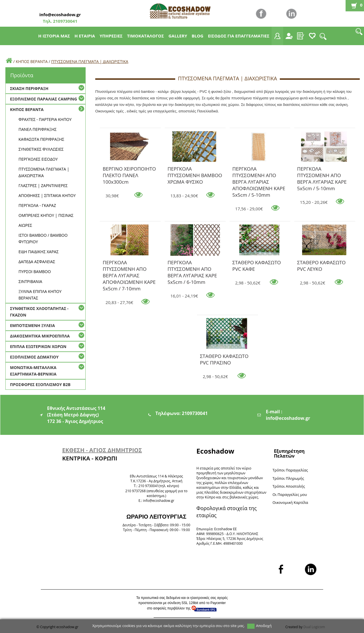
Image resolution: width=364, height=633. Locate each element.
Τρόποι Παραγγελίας (290, 470)
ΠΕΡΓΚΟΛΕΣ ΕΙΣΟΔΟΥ (38, 159)
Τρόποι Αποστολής (289, 486)
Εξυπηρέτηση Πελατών (289, 453)
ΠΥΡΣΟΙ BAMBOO (35, 272)
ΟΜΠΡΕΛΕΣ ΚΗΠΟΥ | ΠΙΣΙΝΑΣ (46, 215)
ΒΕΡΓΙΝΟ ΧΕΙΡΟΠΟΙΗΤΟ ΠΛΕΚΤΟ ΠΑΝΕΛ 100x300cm (129, 170)
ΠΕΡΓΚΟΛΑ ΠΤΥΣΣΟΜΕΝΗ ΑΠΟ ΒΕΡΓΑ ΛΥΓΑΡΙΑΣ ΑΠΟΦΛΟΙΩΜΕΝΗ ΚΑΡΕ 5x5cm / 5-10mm (259, 170)
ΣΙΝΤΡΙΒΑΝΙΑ (30, 281)
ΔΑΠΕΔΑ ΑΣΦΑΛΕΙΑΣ (37, 262)
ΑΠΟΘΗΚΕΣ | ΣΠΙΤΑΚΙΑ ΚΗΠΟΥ (47, 195)
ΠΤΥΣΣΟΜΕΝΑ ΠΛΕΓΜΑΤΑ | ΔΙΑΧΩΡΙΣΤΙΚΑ (90, 61)
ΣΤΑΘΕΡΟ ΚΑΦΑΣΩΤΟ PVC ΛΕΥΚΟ (321, 263)
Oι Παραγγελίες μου (290, 494)
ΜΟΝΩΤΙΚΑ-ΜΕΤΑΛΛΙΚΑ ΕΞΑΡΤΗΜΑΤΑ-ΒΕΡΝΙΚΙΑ (33, 371)
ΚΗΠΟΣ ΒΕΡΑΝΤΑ (32, 61)
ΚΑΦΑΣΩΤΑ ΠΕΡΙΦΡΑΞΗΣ (41, 139)
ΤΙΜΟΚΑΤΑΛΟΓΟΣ (145, 36)
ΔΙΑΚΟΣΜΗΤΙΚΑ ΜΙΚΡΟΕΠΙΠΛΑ (40, 336)
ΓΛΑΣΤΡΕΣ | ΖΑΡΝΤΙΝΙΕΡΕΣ (43, 186)
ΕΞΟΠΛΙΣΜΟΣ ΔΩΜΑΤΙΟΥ (34, 357)
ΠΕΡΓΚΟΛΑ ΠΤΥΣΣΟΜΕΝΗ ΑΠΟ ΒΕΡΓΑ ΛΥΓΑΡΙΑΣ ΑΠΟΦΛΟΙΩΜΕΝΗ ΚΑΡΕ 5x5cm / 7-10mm (129, 263)
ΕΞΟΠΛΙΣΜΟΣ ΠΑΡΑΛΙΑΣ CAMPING (43, 99)
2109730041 (65, 21)
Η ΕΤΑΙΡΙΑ (85, 36)
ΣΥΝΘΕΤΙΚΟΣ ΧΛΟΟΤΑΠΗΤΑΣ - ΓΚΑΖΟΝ (39, 312)
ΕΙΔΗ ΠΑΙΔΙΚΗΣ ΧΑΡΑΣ (38, 252)
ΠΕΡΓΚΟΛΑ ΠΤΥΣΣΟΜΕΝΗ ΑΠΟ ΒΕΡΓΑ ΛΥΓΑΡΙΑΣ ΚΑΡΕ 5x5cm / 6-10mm (192, 263)
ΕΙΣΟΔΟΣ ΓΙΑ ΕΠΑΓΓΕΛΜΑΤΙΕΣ (239, 36)
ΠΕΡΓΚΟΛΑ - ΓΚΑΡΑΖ (37, 205)
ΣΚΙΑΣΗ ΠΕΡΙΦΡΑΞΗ (29, 88)
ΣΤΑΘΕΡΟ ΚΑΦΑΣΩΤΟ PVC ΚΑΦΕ (257, 263)
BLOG (197, 36)
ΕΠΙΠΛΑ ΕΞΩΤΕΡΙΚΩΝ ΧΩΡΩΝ (38, 346)
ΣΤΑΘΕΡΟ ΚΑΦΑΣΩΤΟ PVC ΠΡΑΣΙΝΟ (224, 357)
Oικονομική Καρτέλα (290, 502)
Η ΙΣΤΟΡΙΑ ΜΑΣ (54, 36)
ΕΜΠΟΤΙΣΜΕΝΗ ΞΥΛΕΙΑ (32, 325)
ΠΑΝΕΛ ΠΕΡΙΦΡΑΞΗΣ (37, 129)
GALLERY (178, 36)
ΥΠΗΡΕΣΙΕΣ (111, 36)
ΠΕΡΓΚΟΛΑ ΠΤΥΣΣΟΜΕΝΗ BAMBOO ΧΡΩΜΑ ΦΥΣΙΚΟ (195, 170)
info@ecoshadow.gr (60, 14)
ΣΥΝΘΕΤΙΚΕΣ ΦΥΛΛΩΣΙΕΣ (41, 149)
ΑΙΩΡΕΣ (25, 225)
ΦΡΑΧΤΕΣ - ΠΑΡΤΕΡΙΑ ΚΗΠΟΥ (45, 119)
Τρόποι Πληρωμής (288, 478)
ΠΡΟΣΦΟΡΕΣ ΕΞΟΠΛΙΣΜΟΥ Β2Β (40, 384)
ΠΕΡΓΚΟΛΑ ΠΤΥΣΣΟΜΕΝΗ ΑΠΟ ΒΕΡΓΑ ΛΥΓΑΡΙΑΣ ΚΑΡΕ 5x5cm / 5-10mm (322, 170)
